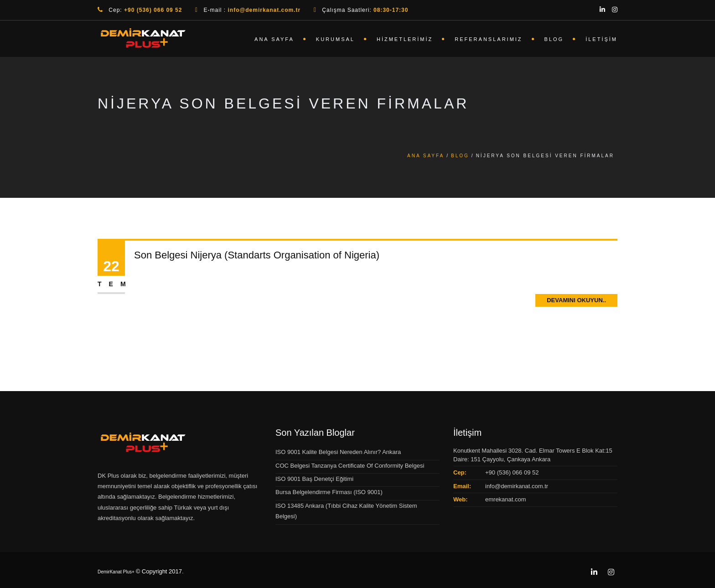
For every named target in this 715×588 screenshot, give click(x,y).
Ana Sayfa (274, 39)
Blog (554, 39)
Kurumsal (335, 39)
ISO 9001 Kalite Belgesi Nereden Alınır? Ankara (338, 452)
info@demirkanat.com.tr (517, 486)
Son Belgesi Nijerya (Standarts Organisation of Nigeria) (257, 255)
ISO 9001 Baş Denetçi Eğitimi (314, 479)
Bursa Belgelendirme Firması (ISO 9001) (329, 492)
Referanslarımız (488, 39)
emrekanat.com (506, 499)
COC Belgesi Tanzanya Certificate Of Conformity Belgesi (350, 466)
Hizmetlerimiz (405, 39)
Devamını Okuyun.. (576, 300)
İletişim (601, 39)
